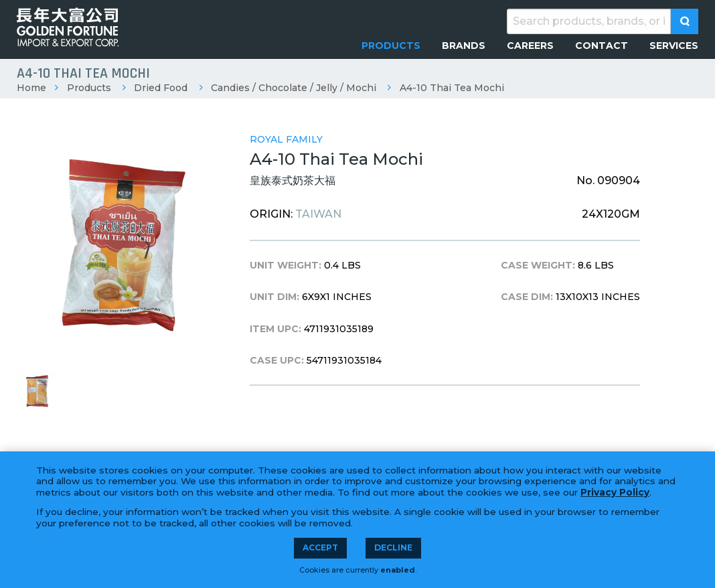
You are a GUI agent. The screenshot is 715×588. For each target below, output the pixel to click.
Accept (320, 547)
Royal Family (286, 139)
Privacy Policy (615, 492)
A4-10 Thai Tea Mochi (452, 88)
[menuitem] (391, 46)
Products (89, 88)
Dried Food (161, 88)
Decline (393, 547)
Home (31, 88)
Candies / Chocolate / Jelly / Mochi (294, 88)
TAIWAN (318, 214)
